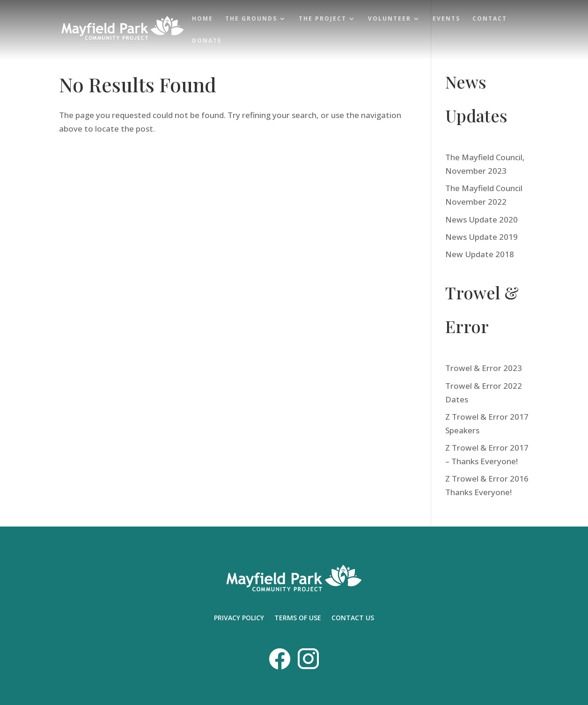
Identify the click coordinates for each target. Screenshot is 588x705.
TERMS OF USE (298, 618)
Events (446, 19)
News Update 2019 (481, 237)
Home (202, 19)
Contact (490, 19)
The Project (323, 19)
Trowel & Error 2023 (484, 368)
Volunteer (390, 19)
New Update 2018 (480, 254)
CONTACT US (353, 618)
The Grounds (251, 19)
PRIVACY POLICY (239, 618)
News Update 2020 (481, 219)
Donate (207, 41)
